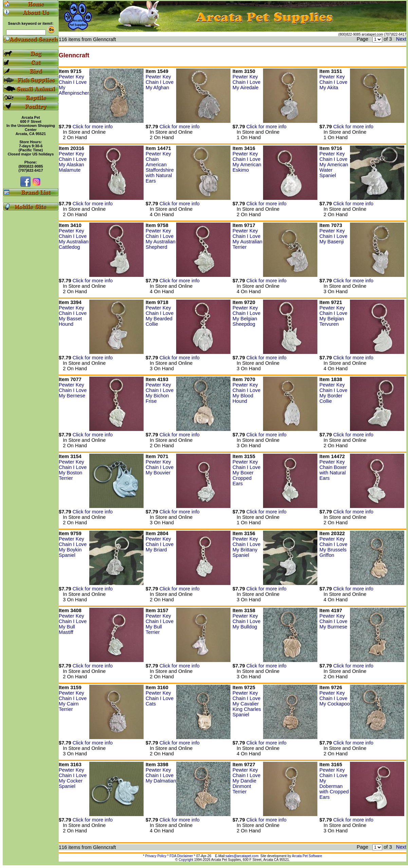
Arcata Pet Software (307, 856)
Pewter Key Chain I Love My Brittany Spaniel (246, 547)
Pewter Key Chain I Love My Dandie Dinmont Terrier (246, 781)
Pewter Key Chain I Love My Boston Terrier (73, 470)
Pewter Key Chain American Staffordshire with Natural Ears (160, 167)
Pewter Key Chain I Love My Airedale (246, 82)
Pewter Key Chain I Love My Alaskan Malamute (73, 162)
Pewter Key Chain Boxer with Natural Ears (333, 470)
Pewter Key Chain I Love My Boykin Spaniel (73, 547)
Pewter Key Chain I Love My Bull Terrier (160, 624)
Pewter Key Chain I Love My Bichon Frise (160, 393)
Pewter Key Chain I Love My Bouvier (160, 467)
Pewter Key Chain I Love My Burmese (333, 621)
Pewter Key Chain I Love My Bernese (73, 390)
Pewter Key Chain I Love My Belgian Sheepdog (246, 316)
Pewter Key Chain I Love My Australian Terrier (247, 239)
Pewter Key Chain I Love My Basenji (333, 236)
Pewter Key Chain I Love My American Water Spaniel (334, 165)
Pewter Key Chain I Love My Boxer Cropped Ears (246, 473)
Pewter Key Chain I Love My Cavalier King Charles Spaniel (247, 704)
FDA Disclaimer (181, 856)
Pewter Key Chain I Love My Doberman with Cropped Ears (334, 784)
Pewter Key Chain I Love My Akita (333, 82)
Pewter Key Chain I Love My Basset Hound (73, 316)
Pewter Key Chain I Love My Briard (160, 544)
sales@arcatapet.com (242, 856)
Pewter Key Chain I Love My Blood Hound (246, 393)
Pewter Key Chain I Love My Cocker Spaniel (73, 778)
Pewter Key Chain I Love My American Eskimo (247, 162)
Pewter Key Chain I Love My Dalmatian (161, 775)
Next (401, 39)
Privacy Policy (156, 856)
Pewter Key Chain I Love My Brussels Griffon (333, 547)
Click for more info (93, 127)
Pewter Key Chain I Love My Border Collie (333, 393)
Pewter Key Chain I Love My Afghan (160, 82)
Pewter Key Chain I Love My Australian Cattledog (74, 239)
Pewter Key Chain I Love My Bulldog (246, 621)
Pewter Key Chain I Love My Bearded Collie (160, 316)
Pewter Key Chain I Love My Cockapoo (335, 698)
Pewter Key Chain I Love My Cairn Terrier (73, 701)
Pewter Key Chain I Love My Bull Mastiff (73, 624)
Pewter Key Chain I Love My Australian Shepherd (161, 239)
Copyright (186, 860)
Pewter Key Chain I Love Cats (160, 698)
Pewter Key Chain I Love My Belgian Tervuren (333, 316)
